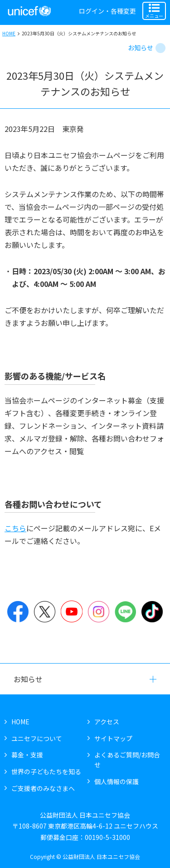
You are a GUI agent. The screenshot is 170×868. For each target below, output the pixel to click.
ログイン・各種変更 (107, 11)
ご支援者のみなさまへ (43, 788)
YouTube (71, 611)
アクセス (107, 722)
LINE (125, 611)
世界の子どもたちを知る (46, 771)
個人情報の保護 (117, 781)
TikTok (152, 611)
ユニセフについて (37, 738)
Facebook (18, 611)
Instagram (99, 611)
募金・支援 (27, 755)
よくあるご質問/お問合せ (127, 760)
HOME (9, 33)
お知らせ (141, 48)
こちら (15, 528)
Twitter (45, 611)
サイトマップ (113, 738)
